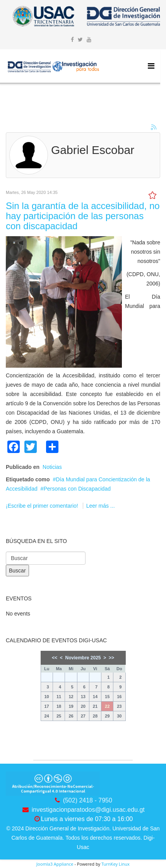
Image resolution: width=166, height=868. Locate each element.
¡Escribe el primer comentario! (43, 506)
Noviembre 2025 (83, 658)
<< (55, 658)
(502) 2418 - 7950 (88, 800)
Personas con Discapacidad (77, 489)
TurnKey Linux (116, 864)
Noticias (52, 467)
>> (111, 658)
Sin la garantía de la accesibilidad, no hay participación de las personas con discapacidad (83, 216)
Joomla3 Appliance (55, 864)
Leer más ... (101, 506)
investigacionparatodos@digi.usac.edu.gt (88, 810)
